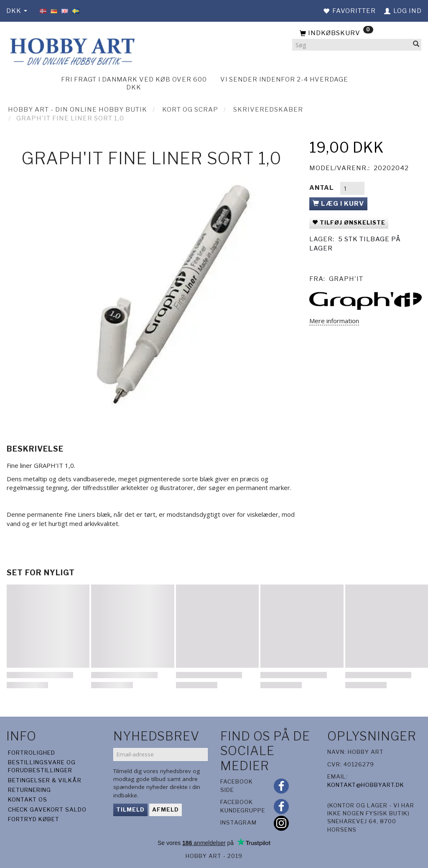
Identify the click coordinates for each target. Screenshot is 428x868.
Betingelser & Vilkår (45, 780)
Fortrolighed (32, 753)
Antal (322, 188)
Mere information (334, 321)
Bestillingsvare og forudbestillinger (42, 766)
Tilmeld (130, 809)
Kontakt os (28, 799)
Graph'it (346, 279)
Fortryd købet (34, 819)
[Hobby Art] (71, 50)
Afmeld (166, 809)
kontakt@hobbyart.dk (366, 785)
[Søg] (416, 45)
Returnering (29, 790)
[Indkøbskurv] (357, 33)
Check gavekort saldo (47, 809)
